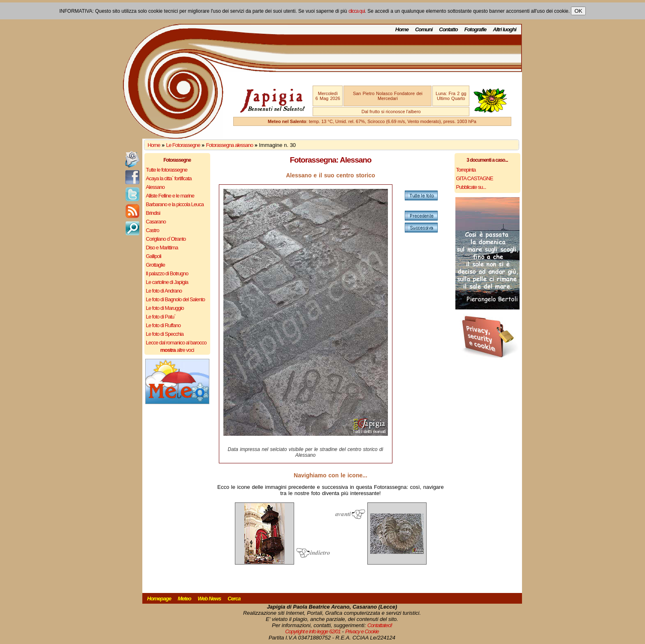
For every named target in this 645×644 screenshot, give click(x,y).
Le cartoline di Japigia (167, 282)
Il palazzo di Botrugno (167, 273)
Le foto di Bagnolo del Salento (175, 299)
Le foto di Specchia (165, 334)
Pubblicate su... (471, 187)
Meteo (184, 599)
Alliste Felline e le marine (170, 196)
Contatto (448, 29)
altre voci (177, 350)
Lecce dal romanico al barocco (176, 343)
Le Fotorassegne (183, 145)
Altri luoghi (505, 29)
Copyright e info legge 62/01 (313, 631)
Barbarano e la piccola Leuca (175, 204)
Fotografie (476, 29)
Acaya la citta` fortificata (169, 178)
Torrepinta (466, 170)
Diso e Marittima (162, 248)
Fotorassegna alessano (230, 145)
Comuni (424, 29)
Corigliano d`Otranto (166, 239)
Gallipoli (154, 256)
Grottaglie (155, 265)
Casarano (156, 222)
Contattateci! (380, 625)
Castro (153, 230)
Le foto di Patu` (161, 317)
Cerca (234, 599)
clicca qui (356, 11)
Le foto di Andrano (164, 291)
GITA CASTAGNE (475, 178)
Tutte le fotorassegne (167, 170)
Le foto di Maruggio (165, 308)
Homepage (159, 599)
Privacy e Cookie (362, 631)
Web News (210, 599)
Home (402, 29)
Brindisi (153, 213)
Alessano (155, 187)
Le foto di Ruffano (163, 325)
